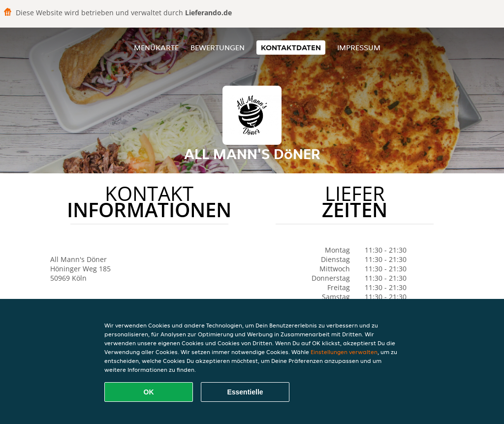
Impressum (359, 48)
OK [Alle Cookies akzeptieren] (149, 392)
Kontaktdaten (291, 48)
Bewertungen (218, 48)
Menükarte (156, 48)
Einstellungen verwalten (344, 352)
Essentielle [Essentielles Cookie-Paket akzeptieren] (245, 392)
